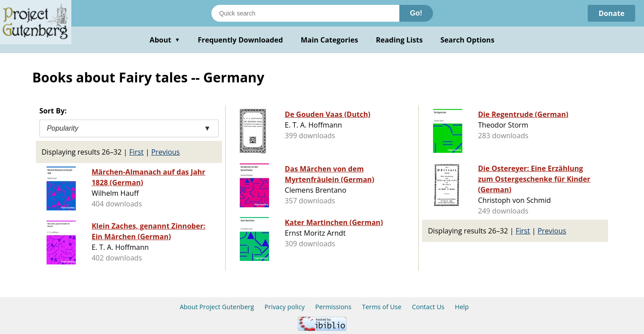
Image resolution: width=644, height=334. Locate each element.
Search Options (468, 40)
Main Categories (329, 40)
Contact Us (428, 307)
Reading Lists (399, 40)
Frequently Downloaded (240, 40)
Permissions (333, 307)
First (137, 152)
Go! (416, 13)
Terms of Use (382, 307)
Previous (166, 152)
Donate (611, 13)
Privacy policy (285, 307)
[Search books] (305, 13)
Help (462, 307)
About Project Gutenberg (217, 307)
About (165, 40)
